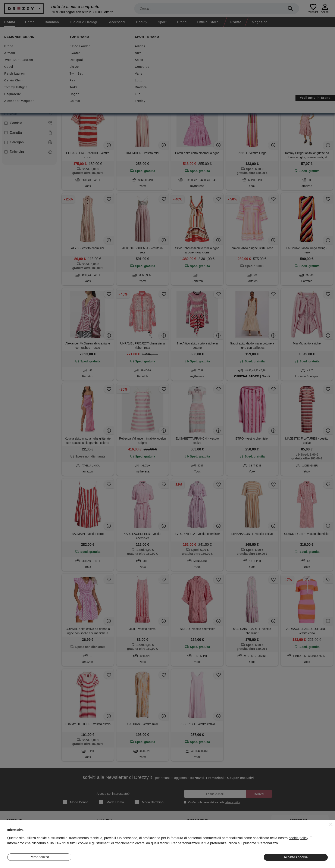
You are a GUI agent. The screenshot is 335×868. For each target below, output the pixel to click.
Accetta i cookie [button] (296, 857)
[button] (331, 824)
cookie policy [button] (298, 838)
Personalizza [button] (39, 857)
